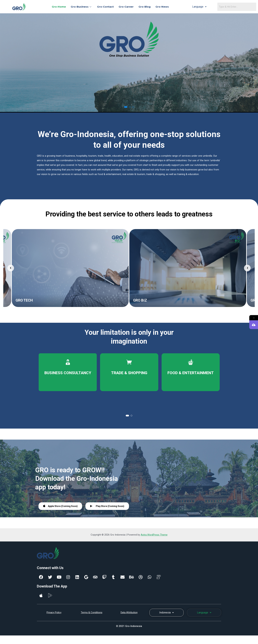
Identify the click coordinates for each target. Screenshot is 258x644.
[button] (126, 107)
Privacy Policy (54, 612)
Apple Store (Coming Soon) (60, 506)
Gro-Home (59, 7)
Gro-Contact (105, 7)
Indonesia (167, 613)
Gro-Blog (145, 7)
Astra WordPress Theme (154, 535)
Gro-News (162, 7)
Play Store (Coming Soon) (107, 506)
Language (199, 7)
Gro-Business (81, 7)
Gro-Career (126, 7)
